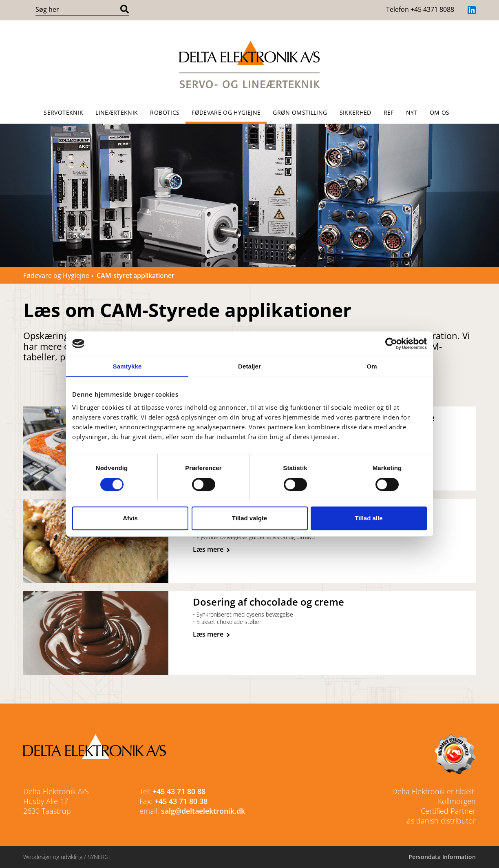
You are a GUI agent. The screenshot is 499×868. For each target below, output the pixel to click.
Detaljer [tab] (249, 366)
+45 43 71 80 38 (181, 801)
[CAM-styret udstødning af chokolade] (211, 635)
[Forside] (249, 64)
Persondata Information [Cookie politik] (442, 857)
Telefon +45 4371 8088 (420, 9)
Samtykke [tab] (127, 366)
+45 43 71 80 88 (179, 791)
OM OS (440, 112)
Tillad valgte (249, 518)
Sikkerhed (355, 112)
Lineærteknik (117, 112)
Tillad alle (369, 518)
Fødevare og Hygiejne (226, 112)
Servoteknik (63, 112)
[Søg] (125, 10)
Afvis (130, 518)
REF (389, 112)
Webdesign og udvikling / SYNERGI (67, 857)
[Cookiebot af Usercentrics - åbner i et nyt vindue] (391, 344)
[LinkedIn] (472, 10)
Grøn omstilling (300, 112)
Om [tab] (372, 366)
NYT (412, 112)
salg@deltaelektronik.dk (203, 811)
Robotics (165, 112)
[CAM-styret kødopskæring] (211, 550)
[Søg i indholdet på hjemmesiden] (77, 10)
